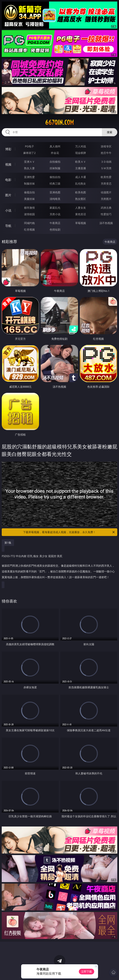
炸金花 (55, 153)
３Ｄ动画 (106, 162)
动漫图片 (106, 192)
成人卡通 (81, 177)
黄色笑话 (81, 214)
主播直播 (81, 168)
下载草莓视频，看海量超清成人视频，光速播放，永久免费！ (69, 532)
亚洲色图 (55, 192)
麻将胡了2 (29, 153)
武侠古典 (106, 208)
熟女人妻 (29, 168)
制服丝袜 (29, 183)
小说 (8, 210)
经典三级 (55, 183)
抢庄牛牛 (106, 153)
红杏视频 (29, 229)
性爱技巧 (106, 214)
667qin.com (59, 122)
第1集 (8, 543)
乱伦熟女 (81, 183)
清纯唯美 (55, 199)
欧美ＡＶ (81, 162)
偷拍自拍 (55, 177)
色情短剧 (55, 229)
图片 (8, 195)
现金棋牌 (81, 153)
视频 (8, 164)
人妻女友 (81, 208)
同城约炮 (29, 223)
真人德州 (55, 146)
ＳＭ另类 (106, 168)
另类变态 (106, 183)
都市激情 (29, 208)
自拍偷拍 (55, 162)
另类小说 (55, 214)
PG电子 (30, 146)
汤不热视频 (106, 223)
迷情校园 (29, 214)
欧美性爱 (106, 177)
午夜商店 (55, 223)
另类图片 (106, 199)
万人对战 (81, 146)
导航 (8, 226)
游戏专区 (106, 146)
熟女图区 (81, 199)
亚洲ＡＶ (29, 162)
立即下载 (87, 971)
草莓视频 (81, 223)
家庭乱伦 (55, 208)
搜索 (110, 132)
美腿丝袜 (29, 199)
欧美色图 (81, 192)
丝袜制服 (55, 168)
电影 (8, 180)
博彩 (8, 149)
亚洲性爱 (29, 177)
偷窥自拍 (29, 192)
